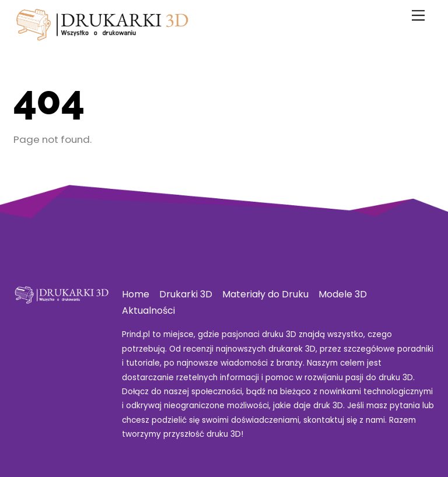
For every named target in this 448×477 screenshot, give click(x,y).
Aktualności (148, 311)
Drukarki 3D (186, 294)
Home (136, 294)
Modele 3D (343, 294)
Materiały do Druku (265, 294)
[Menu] (418, 15)
